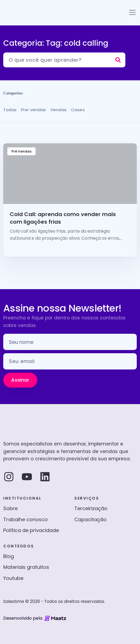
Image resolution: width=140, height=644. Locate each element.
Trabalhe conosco (26, 519)
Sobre (10, 508)
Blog (9, 556)
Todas (10, 110)
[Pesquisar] (64, 60)
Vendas (59, 110)
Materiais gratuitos (26, 567)
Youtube (13, 578)
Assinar (20, 380)
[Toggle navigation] (132, 12)
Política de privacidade (31, 530)
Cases (78, 110)
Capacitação (90, 519)
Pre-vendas (34, 110)
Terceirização (91, 508)
